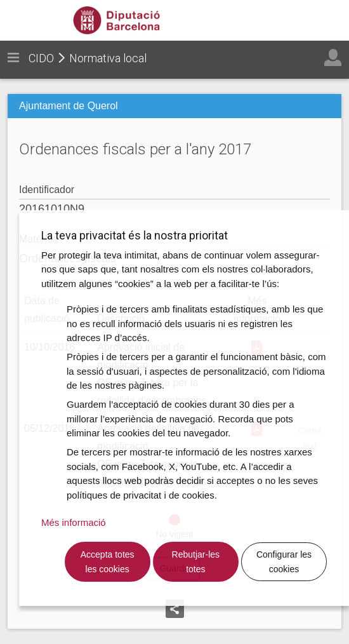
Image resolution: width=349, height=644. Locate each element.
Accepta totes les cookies (108, 562)
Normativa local (108, 58)
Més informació (74, 522)
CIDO (41, 58)
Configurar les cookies (284, 562)
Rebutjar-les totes (196, 562)
